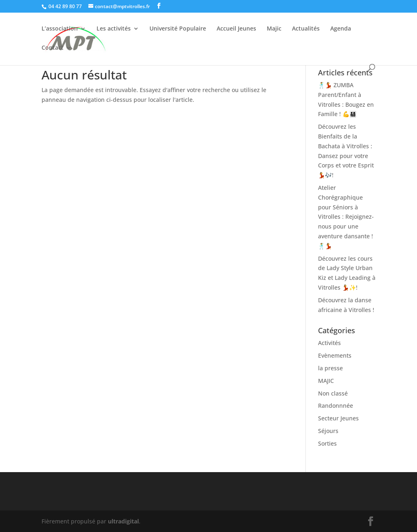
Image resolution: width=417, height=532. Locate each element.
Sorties (327, 443)
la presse (330, 368)
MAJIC (326, 381)
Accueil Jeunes (236, 29)
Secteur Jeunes (338, 418)
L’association (60, 29)
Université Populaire (178, 29)
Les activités (114, 29)
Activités (329, 343)
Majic (274, 29)
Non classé (333, 393)
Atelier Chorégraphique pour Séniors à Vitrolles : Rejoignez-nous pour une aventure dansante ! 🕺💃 (346, 217)
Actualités (306, 29)
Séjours (328, 431)
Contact (53, 48)
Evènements (335, 355)
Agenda (341, 29)
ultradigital (123, 521)
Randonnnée (336, 406)
